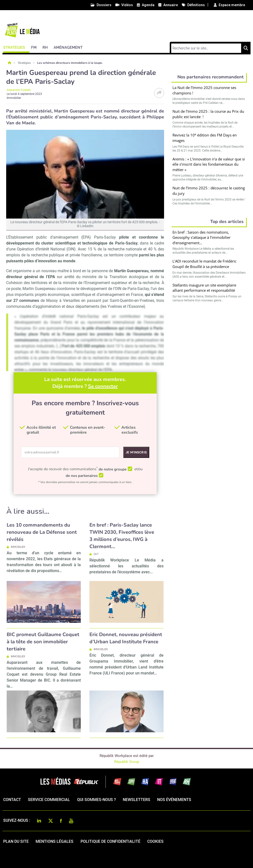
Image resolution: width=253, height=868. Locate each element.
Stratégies (25, 63)
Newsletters (137, 800)
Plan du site (16, 841)
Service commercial (49, 800)
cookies (155, 841)
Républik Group (127, 762)
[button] (16, 47)
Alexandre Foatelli (19, 90)
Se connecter (103, 386)
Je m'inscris (136, 452)
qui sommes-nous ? (96, 800)
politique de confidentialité (110, 841)
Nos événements (174, 800)
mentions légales (54, 841)
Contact (12, 800)
